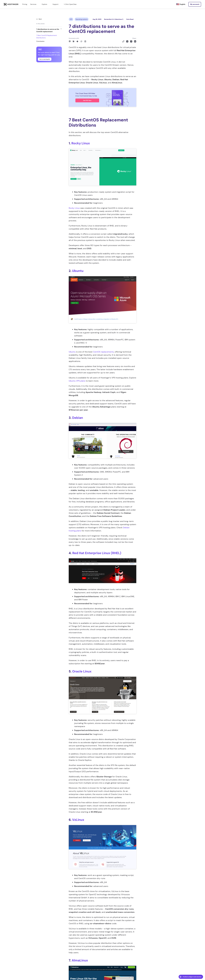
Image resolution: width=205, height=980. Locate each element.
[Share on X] (127, 41)
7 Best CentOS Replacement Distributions (47, 37)
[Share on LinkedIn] (135, 41)
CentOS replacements (103, 352)
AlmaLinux (80, 960)
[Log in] (195, 4)
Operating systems (82, 19)
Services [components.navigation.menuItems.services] (34, 4)
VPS (71, 19)
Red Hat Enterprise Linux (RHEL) (97, 553)
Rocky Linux (81, 143)
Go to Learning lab (45, 59)
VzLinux (78, 820)
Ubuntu (78, 271)
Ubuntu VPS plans (77, 381)
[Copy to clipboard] (123, 41)
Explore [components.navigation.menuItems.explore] (46, 4)
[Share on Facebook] (131, 41)
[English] (181, 4)
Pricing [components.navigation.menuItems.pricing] (25, 4)
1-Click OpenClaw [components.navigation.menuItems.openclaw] (70, 4)
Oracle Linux (82, 671)
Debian (78, 418)
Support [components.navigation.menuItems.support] (57, 4)
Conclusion (40, 41)
